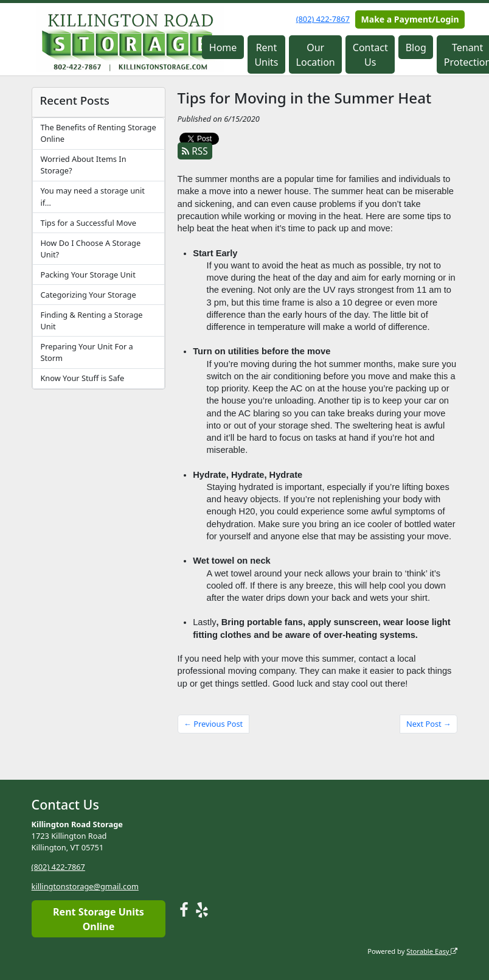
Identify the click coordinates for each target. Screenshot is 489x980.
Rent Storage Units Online (99, 919)
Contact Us (370, 55)
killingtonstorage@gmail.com (85, 886)
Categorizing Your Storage (88, 295)
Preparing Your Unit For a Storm (86, 352)
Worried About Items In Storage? (83, 165)
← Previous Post (213, 724)
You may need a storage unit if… (92, 196)
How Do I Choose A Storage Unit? (90, 249)
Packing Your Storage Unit (88, 275)
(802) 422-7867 (323, 19)
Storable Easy (432, 950)
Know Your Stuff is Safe (82, 378)
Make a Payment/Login (410, 19)
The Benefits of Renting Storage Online (98, 133)
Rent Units (266, 55)
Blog (416, 47)
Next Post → (429, 724)
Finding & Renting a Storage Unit (91, 320)
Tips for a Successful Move (88, 223)
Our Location (316, 55)
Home (223, 47)
